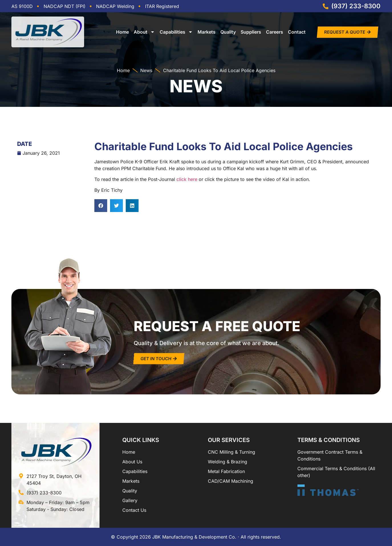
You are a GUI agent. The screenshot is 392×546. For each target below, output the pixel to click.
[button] (101, 206)
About (144, 32)
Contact (297, 32)
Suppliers (251, 32)
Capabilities (176, 32)
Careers (275, 32)
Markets (207, 32)
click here (187, 179)
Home (122, 32)
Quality (228, 32)
